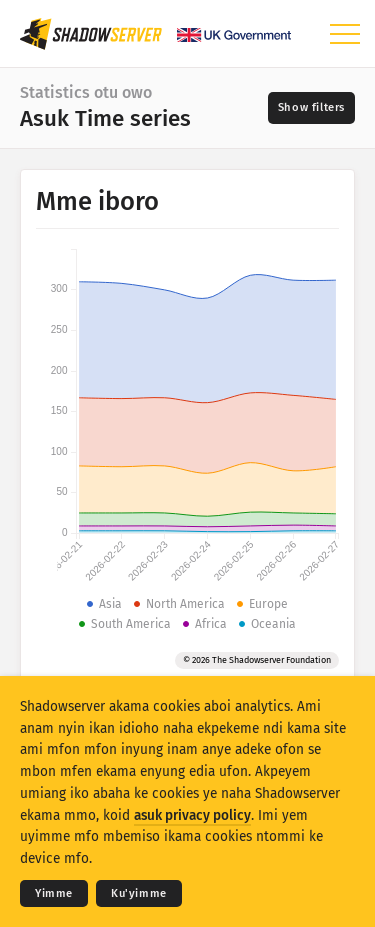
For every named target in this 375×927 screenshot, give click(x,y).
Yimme (54, 893)
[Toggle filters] (311, 108)
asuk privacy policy (192, 815)
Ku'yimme (139, 893)
